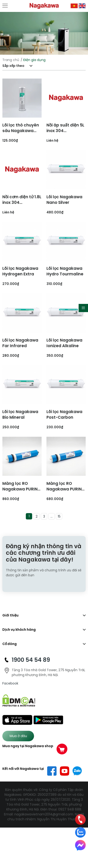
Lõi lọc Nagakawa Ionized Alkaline (64, 343)
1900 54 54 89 (31, 660)
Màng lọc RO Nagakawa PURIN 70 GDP (64, 489)
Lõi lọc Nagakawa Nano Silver (64, 200)
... (52, 516)
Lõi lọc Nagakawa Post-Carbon (64, 414)
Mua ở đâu (18, 736)
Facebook (10, 683)
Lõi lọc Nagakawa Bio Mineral (20, 414)
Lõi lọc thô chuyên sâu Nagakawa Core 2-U (21, 131)
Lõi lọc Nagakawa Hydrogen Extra (20, 271)
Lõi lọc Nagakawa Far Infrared (20, 343)
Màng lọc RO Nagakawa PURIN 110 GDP (20, 489)
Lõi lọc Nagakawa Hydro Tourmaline (65, 271)
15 (59, 516)
